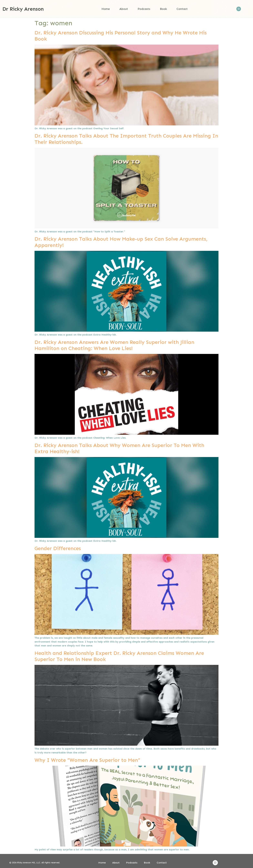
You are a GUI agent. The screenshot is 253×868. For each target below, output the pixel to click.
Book (163, 9)
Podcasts (144, 9)
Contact (182, 9)
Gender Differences (58, 548)
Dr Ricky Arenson (23, 9)
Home (106, 9)
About (124, 9)
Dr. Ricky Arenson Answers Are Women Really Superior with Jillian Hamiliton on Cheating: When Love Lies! (114, 345)
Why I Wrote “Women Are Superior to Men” (87, 760)
